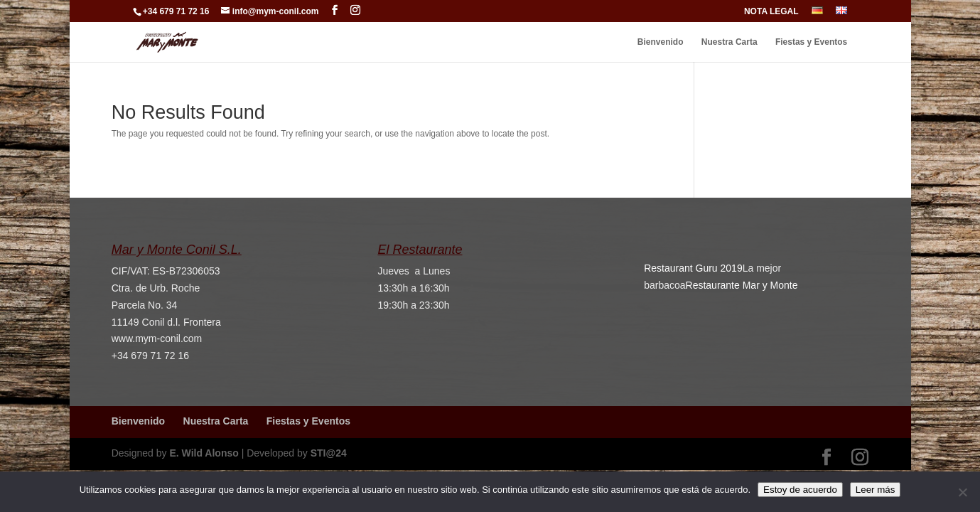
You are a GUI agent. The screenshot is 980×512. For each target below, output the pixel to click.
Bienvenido (661, 42)
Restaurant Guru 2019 (693, 268)
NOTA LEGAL (771, 12)
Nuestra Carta (729, 42)
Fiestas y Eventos (811, 42)
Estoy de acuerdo (800, 490)
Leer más (876, 490)
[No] (962, 492)
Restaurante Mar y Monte (742, 285)
